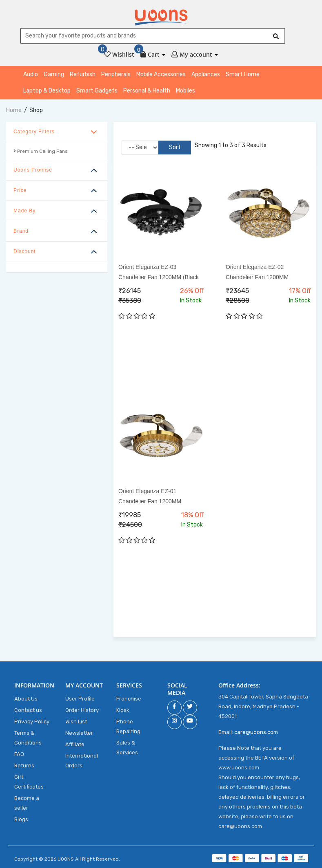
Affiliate (75, 744)
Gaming (54, 74)
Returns (24, 766)
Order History (82, 710)
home (14, 110)
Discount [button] (25, 251)
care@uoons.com (256, 732)
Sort (173, 147)
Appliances (206, 74)
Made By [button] (24, 211)
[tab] (57, 132)
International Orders (82, 761)
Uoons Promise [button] (33, 170)
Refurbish (83, 74)
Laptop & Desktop (47, 91)
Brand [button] (21, 231)
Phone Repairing (128, 726)
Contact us (28, 710)
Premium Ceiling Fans (41, 151)
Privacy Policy (32, 721)
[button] (153, 53)
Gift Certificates (29, 782)
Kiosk (123, 710)
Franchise (129, 699)
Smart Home (243, 74)
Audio (31, 74)
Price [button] (20, 190)
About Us (26, 699)
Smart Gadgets (97, 91)
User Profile (80, 699)
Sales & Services (127, 748)
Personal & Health (147, 91)
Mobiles (185, 91)
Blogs (21, 819)
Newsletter (79, 733)
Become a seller (27, 803)
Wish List (76, 721)
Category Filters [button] (34, 132)
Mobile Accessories (161, 74)
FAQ (19, 754)
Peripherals (116, 74)
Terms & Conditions (28, 738)
